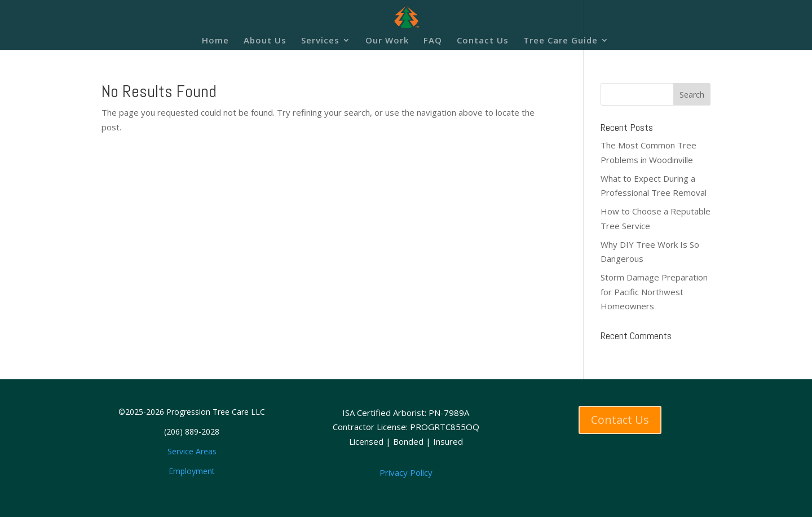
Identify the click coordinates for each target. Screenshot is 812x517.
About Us (265, 41)
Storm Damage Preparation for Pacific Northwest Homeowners (654, 292)
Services (320, 41)
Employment (192, 471)
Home (215, 41)
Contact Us (483, 41)
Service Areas (192, 451)
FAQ (433, 41)
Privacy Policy (406, 472)
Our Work (387, 41)
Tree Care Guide (561, 41)
